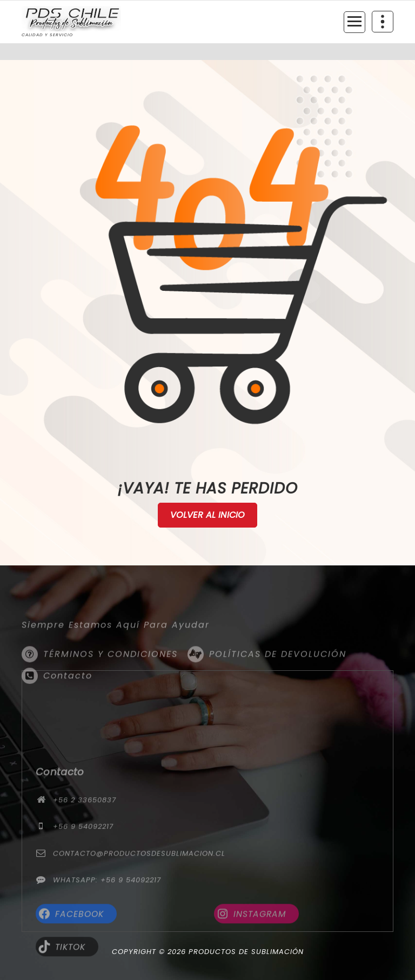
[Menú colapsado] (354, 22)
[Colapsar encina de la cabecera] (383, 22)
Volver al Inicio (208, 515)
